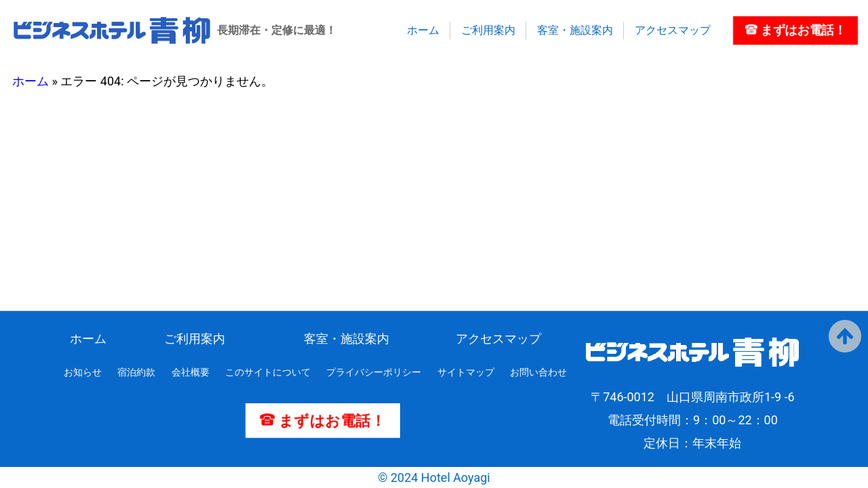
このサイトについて (268, 372)
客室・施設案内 (575, 30)
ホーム (423, 30)
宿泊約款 (136, 372)
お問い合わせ (538, 372)
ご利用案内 (488, 30)
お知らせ (83, 372)
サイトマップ (466, 372)
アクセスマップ (673, 30)
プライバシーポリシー (374, 372)
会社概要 (191, 372)
